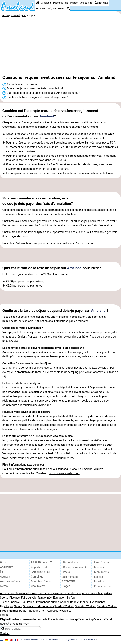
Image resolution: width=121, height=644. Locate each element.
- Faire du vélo (28, 598)
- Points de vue (102, 586)
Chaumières (38, 586)
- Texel (108, 619)
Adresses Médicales (59, 611)
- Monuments (101, 572)
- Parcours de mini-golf (72, 593)
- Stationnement (37, 611)
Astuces (5, 577)
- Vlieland (98, 619)
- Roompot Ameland (74, 567)
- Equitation (27, 602)
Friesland (15, 619)
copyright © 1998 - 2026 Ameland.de (80, 640)
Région (52, 8)
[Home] (37, 3)
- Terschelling (85, 619)
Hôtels (66, 572)
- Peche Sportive (10, 602)
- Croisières (20, 593)
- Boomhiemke (71, 563)
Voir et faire (86, 3)
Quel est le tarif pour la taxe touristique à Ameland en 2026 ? (43, 93)
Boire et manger (80, 602)
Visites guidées (103, 593)
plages (93, 421)
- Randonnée (44, 598)
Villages (8, 606)
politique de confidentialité (52, 640)
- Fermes (32, 593)
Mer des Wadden (107, 606)
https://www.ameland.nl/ (64, 473)
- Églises (98, 577)
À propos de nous (18, 624)
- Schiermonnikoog (65, 619)
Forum (4, 615)
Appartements (40, 567)
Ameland (46, 3)
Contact (5, 633)
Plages (74, 3)
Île (1, 572)
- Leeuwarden (28, 619)
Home (4, 563)
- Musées (98, 567)
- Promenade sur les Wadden (52, 602)
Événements (101, 3)
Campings (37, 577)
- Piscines (14, 598)
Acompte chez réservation (23, 84)
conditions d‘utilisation (29, 640)
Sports (4, 598)
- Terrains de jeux (48, 593)
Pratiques (41, 8)
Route (23, 611)
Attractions (7, 593)
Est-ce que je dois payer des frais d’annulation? (35, 89)
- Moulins (98, 582)
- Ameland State (41, 572)
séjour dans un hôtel (76, 337)
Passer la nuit (60, 3)
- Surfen (70, 598)
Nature (90, 593)
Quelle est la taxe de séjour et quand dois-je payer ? (38, 97)
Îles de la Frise (45, 619)
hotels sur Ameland (21, 221)
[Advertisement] (60, 46)
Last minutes (70, 577)
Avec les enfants (10, 581)
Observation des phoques (38, 606)
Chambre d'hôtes (41, 581)
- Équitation (59, 598)
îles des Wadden (64, 606)
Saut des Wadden (86, 606)
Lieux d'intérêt (101, 563)
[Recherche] (68, 9)
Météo (62, 8)
